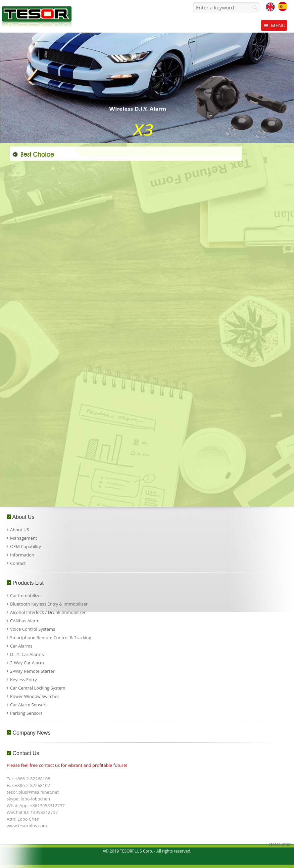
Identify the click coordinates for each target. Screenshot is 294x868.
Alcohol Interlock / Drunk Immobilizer (48, 612)
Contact (18, 563)
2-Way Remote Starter (32, 671)
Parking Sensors (26, 713)
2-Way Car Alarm (27, 663)
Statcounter (280, 844)
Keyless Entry (23, 679)
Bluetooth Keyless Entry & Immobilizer (49, 604)
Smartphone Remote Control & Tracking (51, 637)
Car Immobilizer (26, 595)
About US (20, 530)
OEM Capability (26, 546)
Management (23, 538)
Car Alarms (21, 646)
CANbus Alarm (25, 621)
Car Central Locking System (38, 688)
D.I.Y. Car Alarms (27, 654)
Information (22, 555)
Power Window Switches (35, 696)
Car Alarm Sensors (29, 705)
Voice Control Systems (33, 629)
